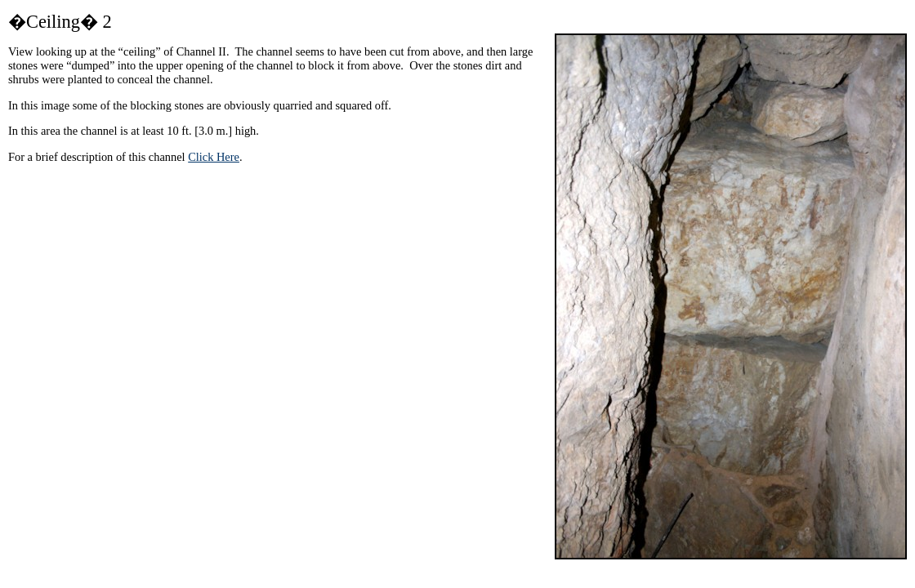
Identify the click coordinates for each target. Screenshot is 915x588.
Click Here (214, 157)
